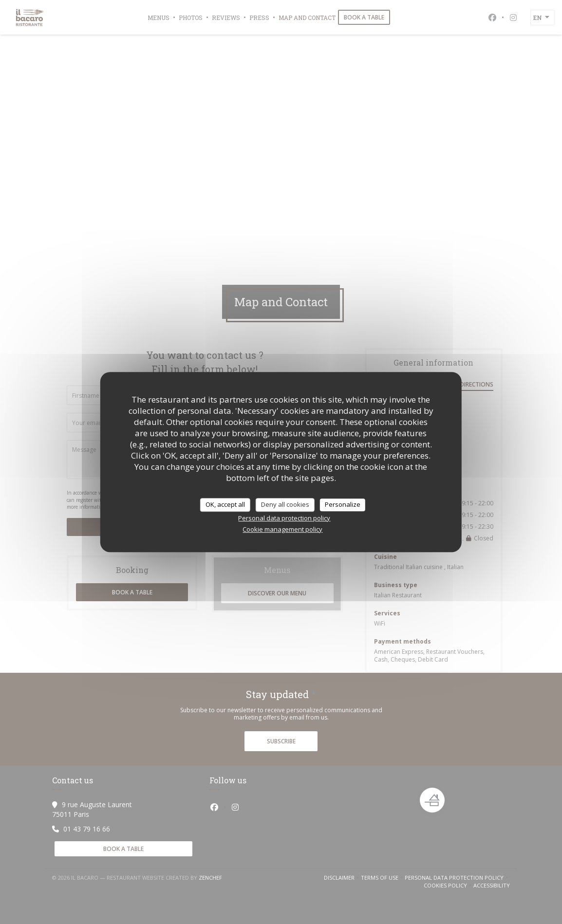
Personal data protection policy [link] (284, 518)
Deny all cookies (285, 504)
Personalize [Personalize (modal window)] (343, 504)
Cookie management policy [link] (282, 529)
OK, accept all (225, 504)
